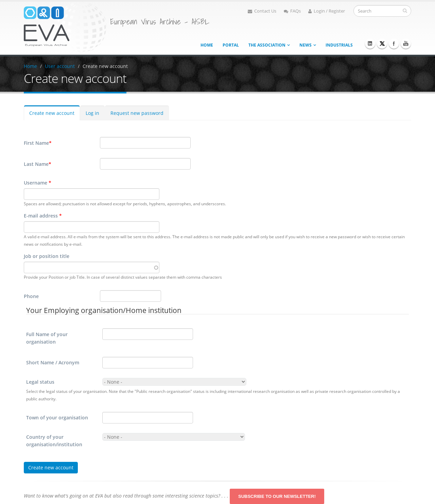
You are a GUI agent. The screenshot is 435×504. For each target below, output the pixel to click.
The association (267, 45)
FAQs (292, 11)
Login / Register (327, 11)
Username (38, 183)
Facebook (394, 44)
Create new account (105, 66)
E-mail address (43, 216)
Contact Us (262, 11)
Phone (31, 296)
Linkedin (370, 44)
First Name (38, 143)
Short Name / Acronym (53, 362)
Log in (92, 113)
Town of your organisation (57, 418)
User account (60, 66)
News (306, 45)
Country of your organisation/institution (54, 441)
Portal (231, 45)
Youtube (406, 44)
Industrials (339, 45)
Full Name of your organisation (47, 338)
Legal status (40, 382)
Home (207, 45)
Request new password (137, 113)
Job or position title (47, 256)
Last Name (38, 164)
